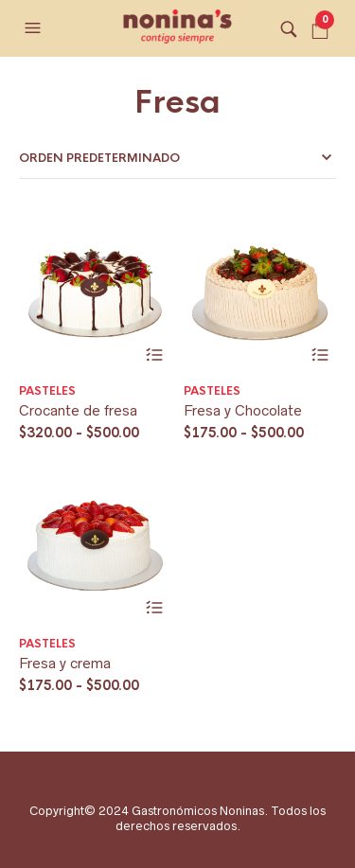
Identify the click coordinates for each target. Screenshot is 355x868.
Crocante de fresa (78, 410)
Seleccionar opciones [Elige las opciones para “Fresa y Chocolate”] (319, 355)
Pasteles (47, 391)
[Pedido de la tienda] (177, 158)
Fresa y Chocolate (243, 410)
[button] (35, 28)
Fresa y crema (65, 663)
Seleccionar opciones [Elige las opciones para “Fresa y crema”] (155, 608)
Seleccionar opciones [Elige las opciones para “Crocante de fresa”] (155, 355)
